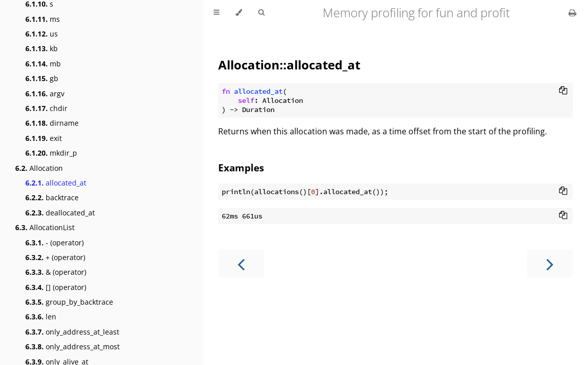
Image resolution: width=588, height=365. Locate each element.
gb (42, 78)
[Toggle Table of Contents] (216, 13)
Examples (241, 168)
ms (43, 19)
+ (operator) (55, 257)
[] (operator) (56, 287)
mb (43, 64)
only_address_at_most (73, 346)
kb (42, 48)
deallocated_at (60, 213)
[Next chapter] (550, 263)
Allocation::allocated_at (289, 65)
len (41, 317)
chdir (46, 108)
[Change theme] (239, 13)
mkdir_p (51, 153)
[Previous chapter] (241, 263)
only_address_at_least (72, 332)
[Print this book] (573, 13)
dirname (52, 123)
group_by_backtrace (69, 302)
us (42, 34)
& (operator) (56, 272)
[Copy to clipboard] (563, 91)
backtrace (52, 197)
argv (45, 94)
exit (44, 138)
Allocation (39, 168)
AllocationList (45, 227)
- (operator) (55, 243)
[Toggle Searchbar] (261, 13)
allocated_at (56, 183)
